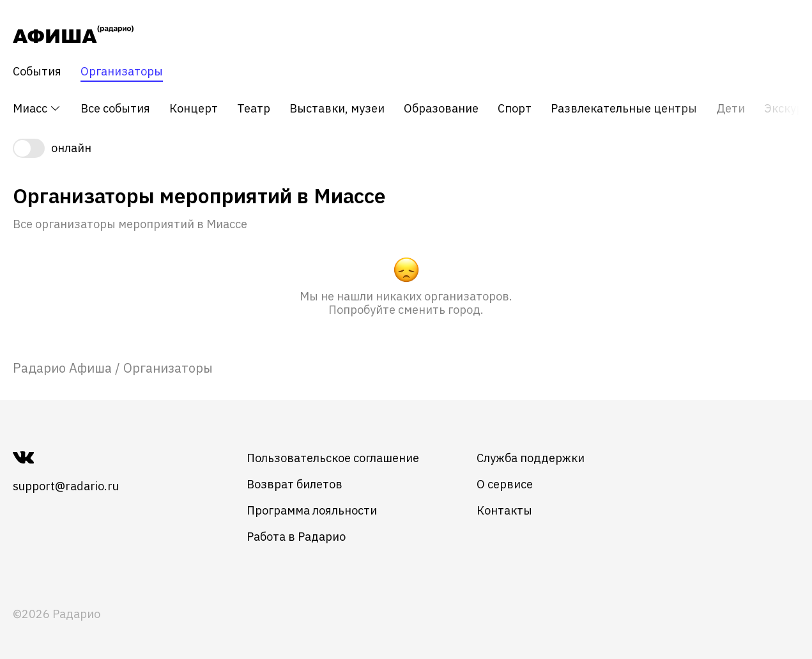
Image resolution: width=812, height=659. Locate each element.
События (37, 72)
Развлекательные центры (624, 109)
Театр (254, 109)
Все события (115, 109)
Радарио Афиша (62, 368)
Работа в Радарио (296, 537)
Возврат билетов (295, 484)
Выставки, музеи (337, 109)
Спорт (515, 109)
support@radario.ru (66, 486)
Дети (731, 109)
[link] (62, 368)
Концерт (194, 109)
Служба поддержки (531, 458)
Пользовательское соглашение (333, 458)
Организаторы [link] (168, 368)
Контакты (504, 510)
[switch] (406, 148)
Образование (441, 109)
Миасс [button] (37, 108)
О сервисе (505, 484)
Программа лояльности (312, 510)
